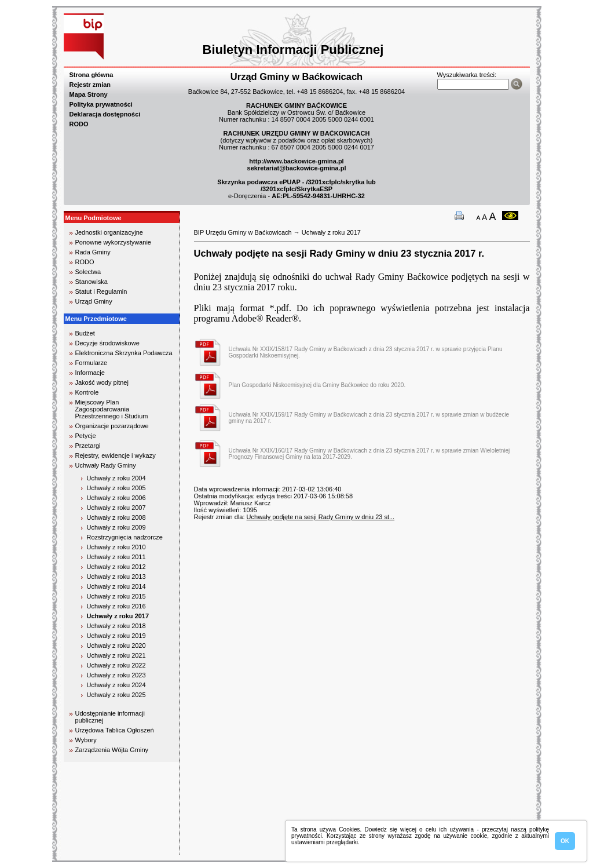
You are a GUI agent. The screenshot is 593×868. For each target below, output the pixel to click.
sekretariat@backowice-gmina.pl (297, 168)
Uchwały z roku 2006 (116, 498)
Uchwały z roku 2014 (116, 586)
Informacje (90, 373)
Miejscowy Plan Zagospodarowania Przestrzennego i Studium (112, 409)
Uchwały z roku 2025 (116, 695)
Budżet (85, 333)
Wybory (86, 740)
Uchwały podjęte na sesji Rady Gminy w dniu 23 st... (321, 517)
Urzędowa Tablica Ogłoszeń (115, 730)
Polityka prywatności (101, 104)
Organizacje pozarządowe (112, 426)
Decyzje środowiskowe (107, 343)
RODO (79, 124)
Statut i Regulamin (101, 291)
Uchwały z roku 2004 (116, 478)
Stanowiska (91, 282)
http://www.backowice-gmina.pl (296, 161)
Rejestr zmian (90, 85)
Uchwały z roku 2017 (118, 616)
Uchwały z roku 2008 (116, 517)
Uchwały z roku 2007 (116, 508)
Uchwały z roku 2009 (116, 527)
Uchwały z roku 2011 (116, 557)
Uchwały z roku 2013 (116, 577)
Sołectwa (88, 272)
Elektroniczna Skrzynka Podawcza (124, 353)
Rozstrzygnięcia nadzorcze (125, 537)
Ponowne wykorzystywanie (113, 242)
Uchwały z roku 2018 (116, 626)
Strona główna (91, 75)
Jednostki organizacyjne (109, 232)
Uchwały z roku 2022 (116, 665)
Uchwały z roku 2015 (116, 596)
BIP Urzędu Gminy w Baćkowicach (243, 232)
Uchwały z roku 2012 (116, 567)
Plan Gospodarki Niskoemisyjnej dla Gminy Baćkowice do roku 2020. (317, 385)
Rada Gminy (93, 252)
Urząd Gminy (94, 301)
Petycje (86, 436)
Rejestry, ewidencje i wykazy (116, 455)
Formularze (91, 363)
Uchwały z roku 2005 (116, 488)
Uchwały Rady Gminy (106, 465)
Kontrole (87, 392)
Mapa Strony (89, 94)
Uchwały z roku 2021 (116, 655)
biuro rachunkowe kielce (101, 850)
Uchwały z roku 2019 (116, 636)
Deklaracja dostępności (105, 114)
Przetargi (88, 446)
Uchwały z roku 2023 (116, 675)
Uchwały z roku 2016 (116, 606)
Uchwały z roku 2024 (116, 685)
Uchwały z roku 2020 (116, 645)
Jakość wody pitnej (102, 382)
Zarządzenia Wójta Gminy (112, 750)
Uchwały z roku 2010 (116, 547)
